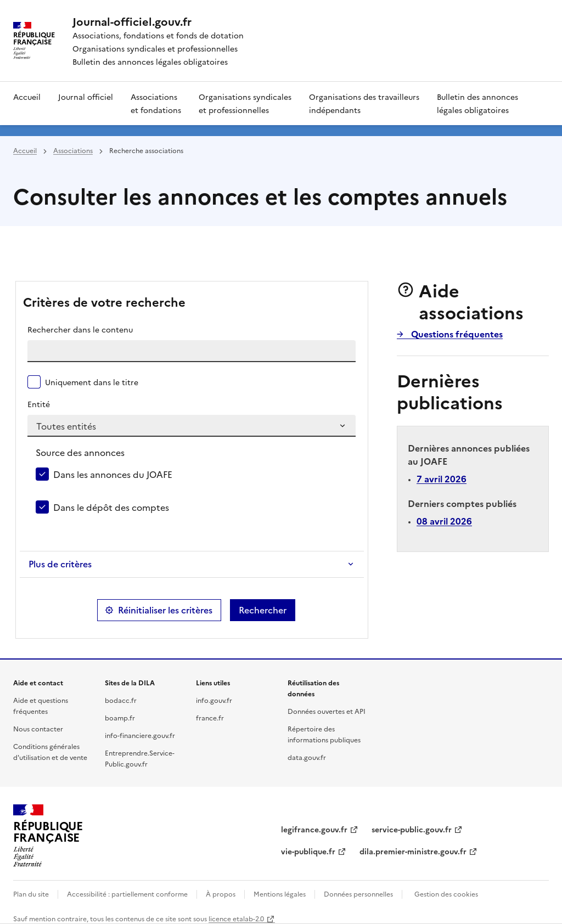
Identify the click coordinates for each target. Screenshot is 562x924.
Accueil (27, 97)
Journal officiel (86, 97)
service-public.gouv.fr (412, 829)
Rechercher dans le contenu (80, 329)
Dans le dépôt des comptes (111, 507)
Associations (73, 150)
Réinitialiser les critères (165, 610)
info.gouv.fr (214, 700)
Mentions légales (280, 894)
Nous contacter (38, 728)
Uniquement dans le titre (92, 382)
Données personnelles (358, 894)
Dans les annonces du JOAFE (113, 474)
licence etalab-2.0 (236, 918)
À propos (221, 894)
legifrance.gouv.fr (314, 829)
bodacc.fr (121, 700)
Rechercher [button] (263, 610)
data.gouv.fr (307, 757)
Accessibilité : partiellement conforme (127, 894)
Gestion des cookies (446, 894)
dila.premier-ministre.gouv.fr (413, 851)
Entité (39, 404)
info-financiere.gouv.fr (140, 735)
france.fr (210, 717)
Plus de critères (60, 564)
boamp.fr (120, 717)
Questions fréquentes (456, 334)
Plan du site (31, 894)
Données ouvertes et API (327, 711)
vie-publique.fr (308, 851)
